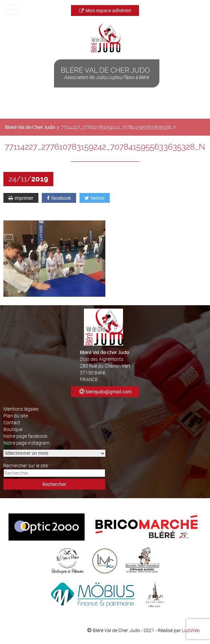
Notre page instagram (27, 443)
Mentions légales (21, 409)
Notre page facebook (25, 436)
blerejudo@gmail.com (109, 392)
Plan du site (16, 416)
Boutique (13, 429)
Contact (12, 422)
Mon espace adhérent (105, 10)
